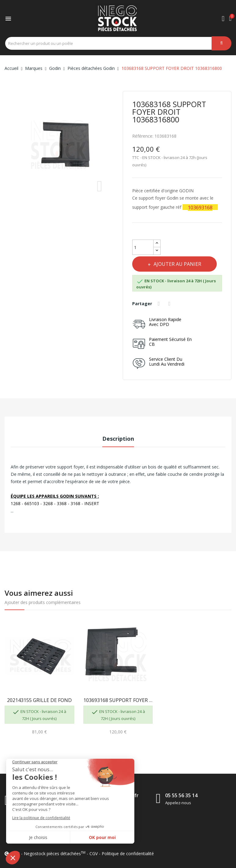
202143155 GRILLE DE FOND (39, 700)
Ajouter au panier (180, 264)
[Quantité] (143, 247)
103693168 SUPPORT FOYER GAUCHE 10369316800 (118, 700)
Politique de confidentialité (128, 854)
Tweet (171, 304)
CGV (94, 854)
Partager (160, 304)
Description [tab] (118, 439)
